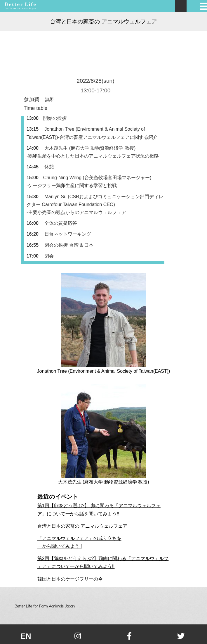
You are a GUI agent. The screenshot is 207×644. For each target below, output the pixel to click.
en (26, 636)
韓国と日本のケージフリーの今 (70, 579)
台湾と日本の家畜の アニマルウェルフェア (82, 526)
